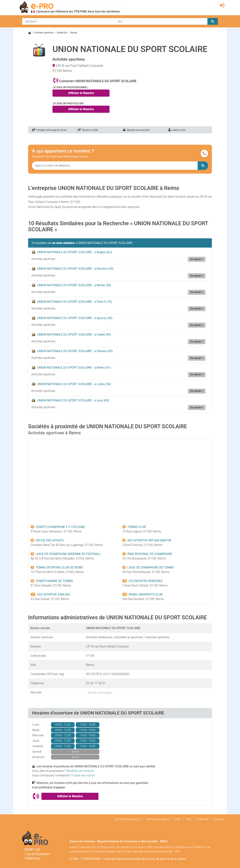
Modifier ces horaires (80, 771)
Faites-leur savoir (84, 775)
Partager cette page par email (49, 130)
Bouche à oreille (88, 130)
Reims (74, 33)
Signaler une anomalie (136, 130)
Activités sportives (44, 33)
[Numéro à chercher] (115, 166)
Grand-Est (62, 33)
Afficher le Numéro (81, 93)
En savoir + (197, 259)
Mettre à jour (177, 130)
